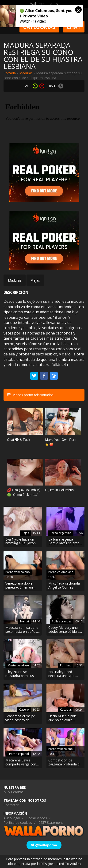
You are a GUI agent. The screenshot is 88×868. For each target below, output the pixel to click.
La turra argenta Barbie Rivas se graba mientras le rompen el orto (65, 542)
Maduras (26, 73)
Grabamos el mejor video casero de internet (20, 718)
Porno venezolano (18, 572)
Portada (10, 73)
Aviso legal (12, 818)
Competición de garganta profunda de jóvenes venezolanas (65, 762)
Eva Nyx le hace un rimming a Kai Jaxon (21, 542)
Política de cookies (18, 822)
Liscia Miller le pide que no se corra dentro (63, 718)
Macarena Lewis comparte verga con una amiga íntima (21, 762)
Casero (24, 710)
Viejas (35, 280)
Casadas (66, 710)
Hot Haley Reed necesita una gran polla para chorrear (63, 674)
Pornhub (66, 665)
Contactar (11, 805)
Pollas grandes (62, 621)
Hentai (25, 621)
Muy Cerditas (13, 792)
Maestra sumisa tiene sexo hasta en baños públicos (22, 630)
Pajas (25, 533)
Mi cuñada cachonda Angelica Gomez (64, 585)
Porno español (19, 754)
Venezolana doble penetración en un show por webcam (19, 585)
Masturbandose (18, 665)
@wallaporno (44, 845)
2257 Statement (51, 822)
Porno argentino (61, 533)
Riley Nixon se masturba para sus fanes (20, 674)
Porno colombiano (61, 572)
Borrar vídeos (37, 818)
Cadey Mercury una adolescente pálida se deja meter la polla (65, 630)
